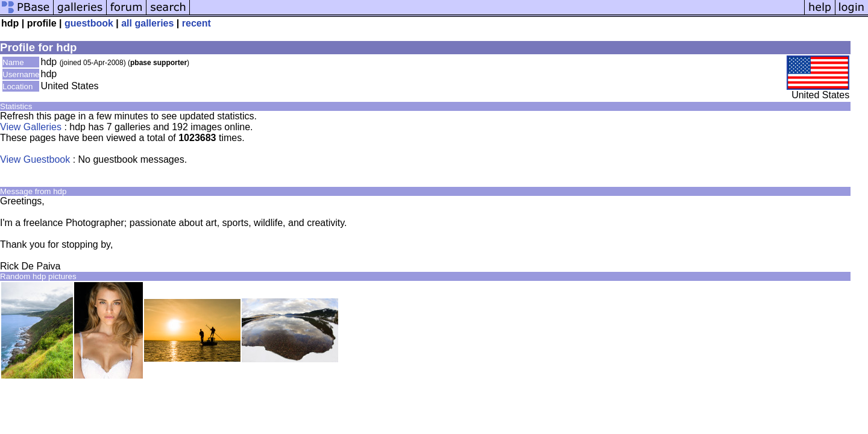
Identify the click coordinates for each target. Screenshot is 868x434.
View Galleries (31, 127)
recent (197, 23)
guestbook (89, 23)
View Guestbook (35, 159)
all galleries (147, 23)
